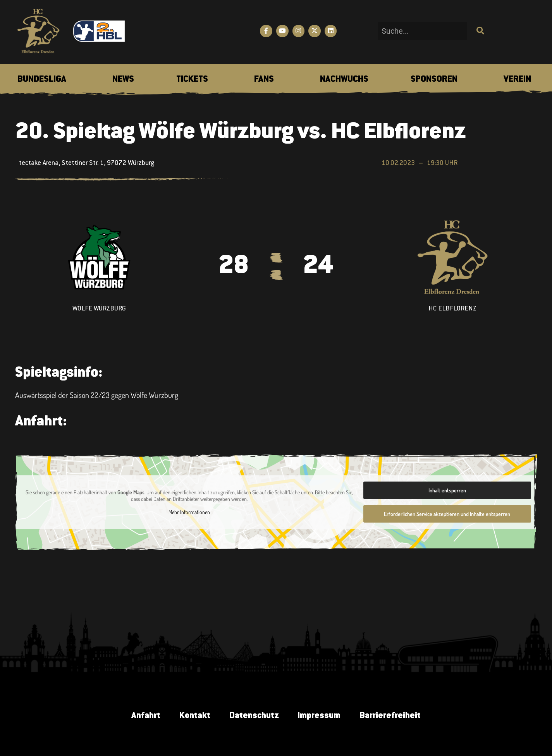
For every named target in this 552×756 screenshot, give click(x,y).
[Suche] (479, 31)
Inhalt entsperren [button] (447, 490)
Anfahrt (145, 716)
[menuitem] (42, 80)
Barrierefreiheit (391, 716)
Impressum (320, 716)
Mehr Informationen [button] (189, 512)
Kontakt (194, 716)
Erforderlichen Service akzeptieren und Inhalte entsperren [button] (447, 514)
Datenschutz (254, 716)
